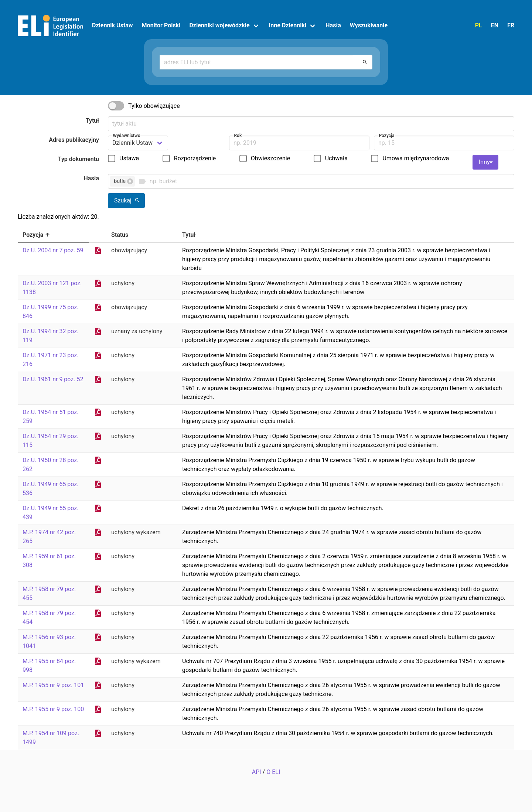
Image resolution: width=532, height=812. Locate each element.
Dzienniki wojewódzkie (219, 25)
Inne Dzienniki (288, 25)
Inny (487, 162)
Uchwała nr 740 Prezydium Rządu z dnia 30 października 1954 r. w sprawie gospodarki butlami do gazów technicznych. (338, 733)
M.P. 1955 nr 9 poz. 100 (53, 709)
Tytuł (92, 121)
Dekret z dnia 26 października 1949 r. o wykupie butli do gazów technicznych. (283, 508)
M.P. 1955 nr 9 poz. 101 (53, 685)
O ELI (273, 772)
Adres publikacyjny (74, 140)
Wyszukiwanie (369, 25)
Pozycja (387, 136)
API (257, 772)
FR (511, 25)
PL (479, 25)
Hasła (333, 25)
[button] (130, 181)
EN (495, 25)
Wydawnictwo (127, 136)
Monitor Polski (161, 25)
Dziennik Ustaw (112, 25)
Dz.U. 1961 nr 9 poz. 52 (53, 379)
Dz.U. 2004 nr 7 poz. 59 (53, 250)
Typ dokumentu (79, 159)
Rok (238, 136)
